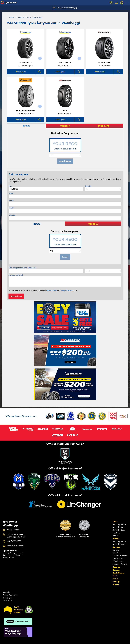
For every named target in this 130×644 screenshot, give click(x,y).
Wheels (116, 539)
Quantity (88, 186)
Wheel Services (118, 561)
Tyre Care (116, 533)
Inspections (117, 553)
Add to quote (21, 72)
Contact (116, 570)
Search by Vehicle (119, 524)
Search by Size (118, 527)
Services (116, 547)
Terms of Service (67, 290)
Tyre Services (118, 558)
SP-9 (65, 111)
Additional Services (120, 564)
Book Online (118, 573)
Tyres (115, 522)
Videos (116, 585)
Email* (11, 208)
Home (10, 18)
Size (10, 186)
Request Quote (16, 296)
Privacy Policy (52, 290)
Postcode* (12, 215)
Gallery (116, 582)
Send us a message (15, 546)
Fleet (115, 576)
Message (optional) (16, 275)
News (115, 579)
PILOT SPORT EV (65, 63)
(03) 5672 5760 (14, 541)
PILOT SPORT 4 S (26, 63)
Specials (116, 567)
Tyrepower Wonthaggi (65, 8)
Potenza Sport (104, 63)
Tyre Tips (116, 536)
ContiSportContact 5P (26, 111)
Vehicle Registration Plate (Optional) (22, 268)
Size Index (7, 592)
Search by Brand (119, 530)
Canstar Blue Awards (10, 595)
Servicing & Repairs (120, 556)
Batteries (116, 550)
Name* (11, 193)
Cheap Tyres (7, 601)
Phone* (11, 201)
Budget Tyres (7, 598)
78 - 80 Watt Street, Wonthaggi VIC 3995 (16, 536)
